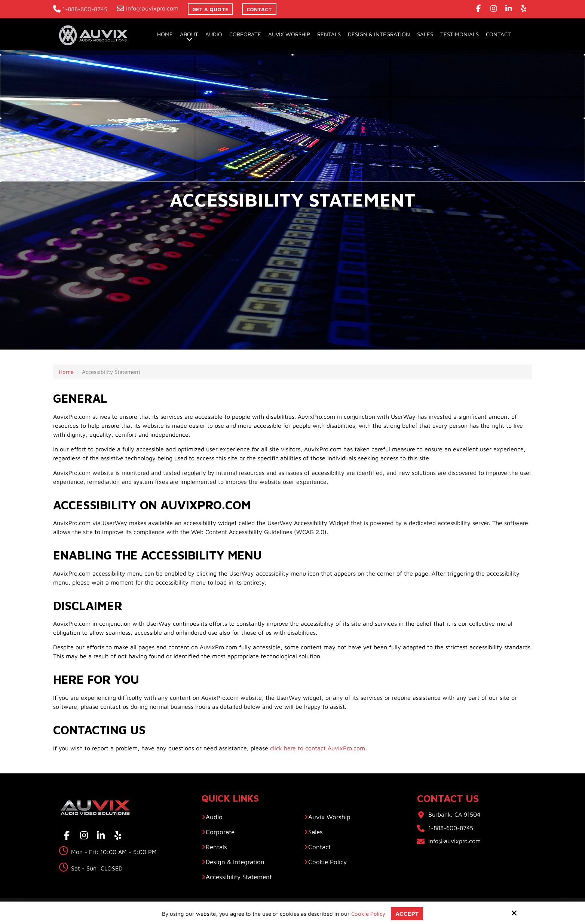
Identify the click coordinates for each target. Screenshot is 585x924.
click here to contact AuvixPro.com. (318, 748)
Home (66, 372)
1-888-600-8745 (80, 9)
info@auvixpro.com (148, 8)
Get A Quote (210, 9)
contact (259, 9)
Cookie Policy (368, 914)
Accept (407, 914)
